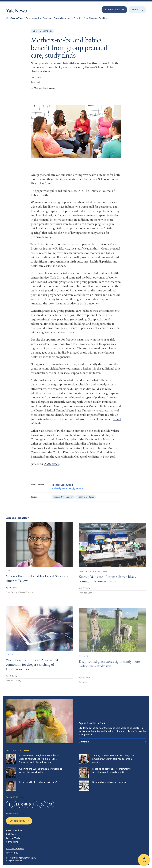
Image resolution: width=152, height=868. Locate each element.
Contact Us (12, 842)
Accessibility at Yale (15, 849)
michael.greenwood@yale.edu (67, 492)
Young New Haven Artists (68, 18)
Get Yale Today (19, 821)
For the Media (13, 838)
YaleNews (16, 11)
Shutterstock (51, 467)
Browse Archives (15, 830)
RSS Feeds (11, 834)
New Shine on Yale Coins (96, 18)
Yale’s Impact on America (38, 18)
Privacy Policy (12, 853)
